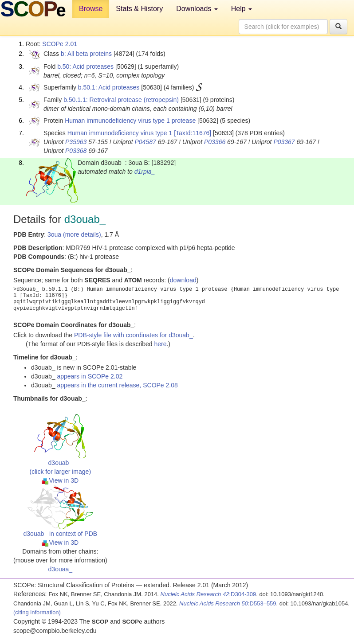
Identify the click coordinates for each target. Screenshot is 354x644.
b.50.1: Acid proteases (109, 87)
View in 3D (60, 480)
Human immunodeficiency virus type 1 (120, 133)
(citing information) (37, 612)
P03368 (76, 151)
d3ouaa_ (61, 569)
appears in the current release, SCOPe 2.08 (117, 385)
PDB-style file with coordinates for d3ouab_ (134, 335)
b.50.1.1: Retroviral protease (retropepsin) (121, 100)
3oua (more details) (74, 234)
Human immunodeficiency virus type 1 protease (130, 121)
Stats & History (139, 9)
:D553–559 (228, 603)
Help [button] (242, 9)
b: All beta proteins (86, 54)
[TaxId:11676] (193, 133)
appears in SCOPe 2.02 (90, 376)
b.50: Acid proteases (85, 66)
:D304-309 (208, 594)
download (183, 280)
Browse (91, 9)
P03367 (284, 142)
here (160, 344)
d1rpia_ (145, 172)
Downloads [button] (197, 9)
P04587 (145, 142)
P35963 (76, 142)
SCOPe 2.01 (60, 44)
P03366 (215, 142)
